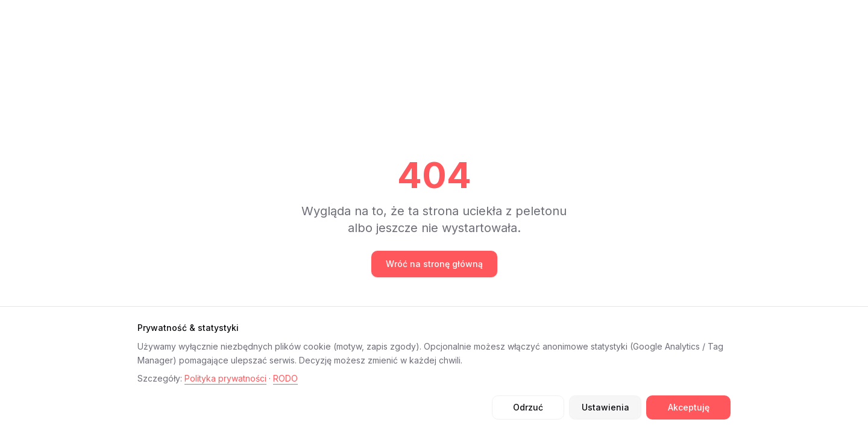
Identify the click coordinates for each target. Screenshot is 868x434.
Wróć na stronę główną (434, 264)
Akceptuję (689, 407)
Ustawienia (605, 407)
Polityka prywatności (225, 378)
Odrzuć (528, 407)
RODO (285, 378)
